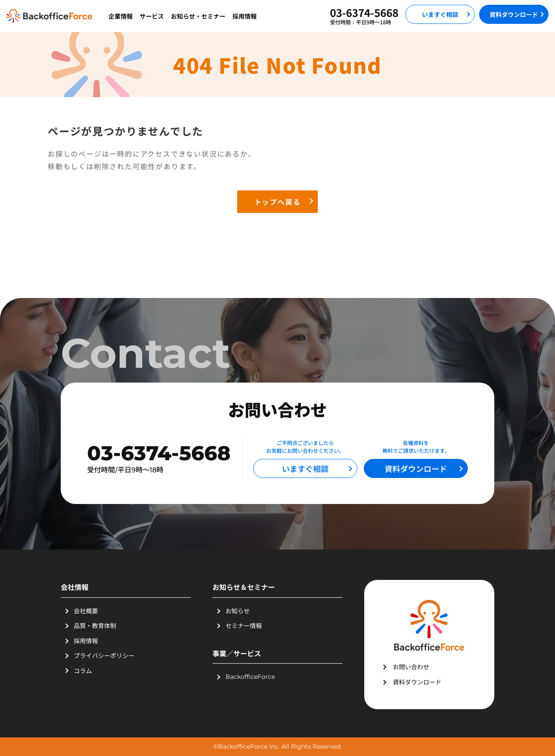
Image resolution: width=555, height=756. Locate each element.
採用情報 (245, 16)
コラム (83, 671)
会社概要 (86, 611)
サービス (152, 16)
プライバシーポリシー (104, 655)
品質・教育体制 (95, 625)
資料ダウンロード (514, 14)
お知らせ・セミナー (198, 16)
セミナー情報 (244, 625)
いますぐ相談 (440, 14)
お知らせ (238, 611)
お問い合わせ (411, 667)
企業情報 (121, 16)
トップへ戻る (278, 202)
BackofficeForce (250, 677)
